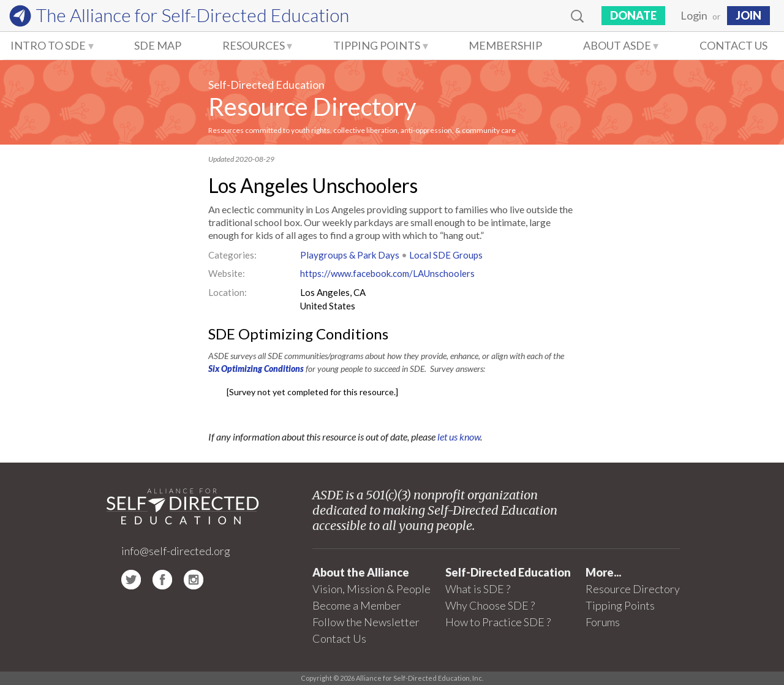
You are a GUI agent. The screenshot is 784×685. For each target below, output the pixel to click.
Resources (254, 45)
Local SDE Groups (446, 255)
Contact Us (733, 45)
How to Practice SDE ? (498, 622)
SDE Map (158, 45)
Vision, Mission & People (371, 589)
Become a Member (357, 605)
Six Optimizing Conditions (256, 369)
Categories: (232, 255)
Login (694, 15)
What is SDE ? (478, 589)
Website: (227, 273)
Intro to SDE (48, 45)
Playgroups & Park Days (350, 255)
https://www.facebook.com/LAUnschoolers (387, 273)
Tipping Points (377, 45)
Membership (505, 45)
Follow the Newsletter (366, 622)
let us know (459, 437)
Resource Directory (312, 107)
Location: (228, 292)
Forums (603, 622)
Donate (633, 15)
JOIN (748, 15)
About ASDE (617, 45)
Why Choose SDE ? (490, 605)
